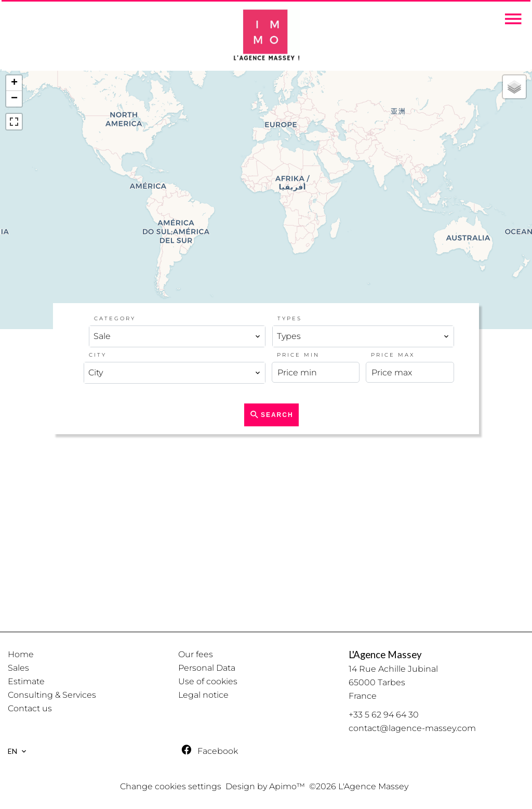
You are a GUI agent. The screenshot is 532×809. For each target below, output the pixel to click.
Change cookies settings (171, 786)
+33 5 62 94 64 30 (384, 715)
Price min (298, 355)
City (98, 355)
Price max (393, 355)
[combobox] (177, 336)
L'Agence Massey (385, 655)
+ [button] (14, 83)
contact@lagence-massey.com (412, 728)
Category (115, 318)
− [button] (14, 99)
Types (290, 318)
